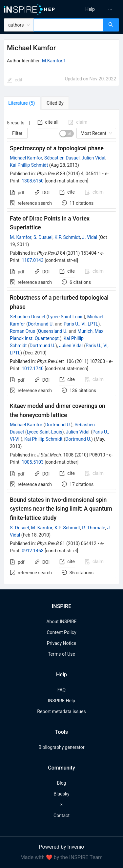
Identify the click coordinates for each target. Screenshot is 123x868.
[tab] (23, 103)
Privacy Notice (61, 643)
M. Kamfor (21, 237)
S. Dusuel (43, 237)
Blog (62, 783)
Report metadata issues (61, 711)
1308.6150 (33, 181)
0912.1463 (33, 551)
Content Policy (61, 632)
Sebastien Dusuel (28, 317)
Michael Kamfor (26, 158)
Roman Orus (22, 331)
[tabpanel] (61, 347)
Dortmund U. (41, 324)
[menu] (93, 9)
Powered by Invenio (62, 847)
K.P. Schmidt (67, 237)
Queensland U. (53, 331)
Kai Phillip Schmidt (29, 165)
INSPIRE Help (61, 701)
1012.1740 (33, 369)
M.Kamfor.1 (54, 61)
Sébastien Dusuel (62, 158)
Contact (61, 815)
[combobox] (69, 25)
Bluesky (61, 794)
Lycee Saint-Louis (66, 317)
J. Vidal (90, 237)
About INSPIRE (61, 622)
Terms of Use (61, 654)
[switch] (67, 134)
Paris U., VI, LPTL (81, 324)
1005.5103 (33, 462)
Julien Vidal (93, 158)
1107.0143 (33, 260)
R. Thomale (93, 528)
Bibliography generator (61, 747)
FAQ (61, 690)
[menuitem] (90, 9)
